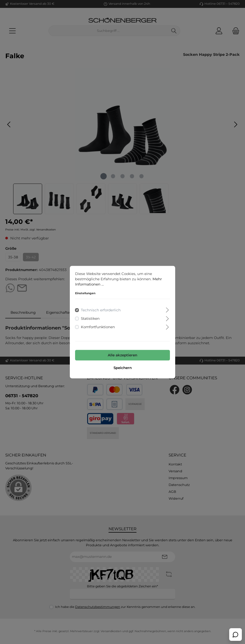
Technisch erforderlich (101, 310)
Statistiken (90, 318)
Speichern (123, 368)
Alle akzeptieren (122, 355)
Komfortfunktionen (98, 327)
